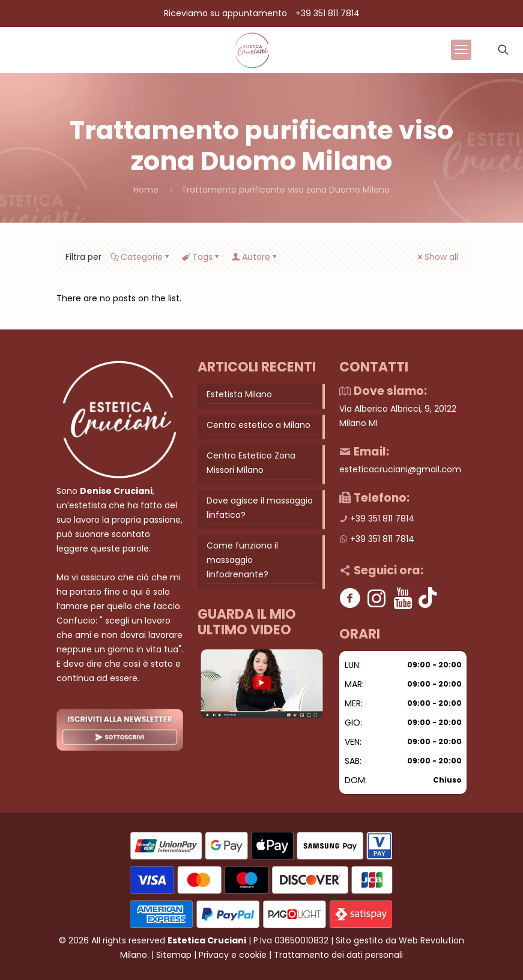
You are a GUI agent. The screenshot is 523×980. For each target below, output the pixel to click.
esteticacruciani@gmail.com (400, 469)
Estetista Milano (239, 394)
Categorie (141, 257)
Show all (437, 257)
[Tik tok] (428, 598)
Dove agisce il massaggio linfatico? (260, 508)
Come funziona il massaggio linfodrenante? (242, 560)
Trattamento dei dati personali (338, 955)
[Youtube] (403, 598)
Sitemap (174, 955)
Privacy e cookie (233, 955)
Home (146, 190)
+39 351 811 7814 (328, 13)
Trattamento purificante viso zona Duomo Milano (286, 190)
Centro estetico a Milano (258, 425)
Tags (201, 257)
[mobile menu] (461, 50)
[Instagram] (376, 598)
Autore (255, 257)
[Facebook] (350, 598)
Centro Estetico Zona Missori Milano (251, 463)
